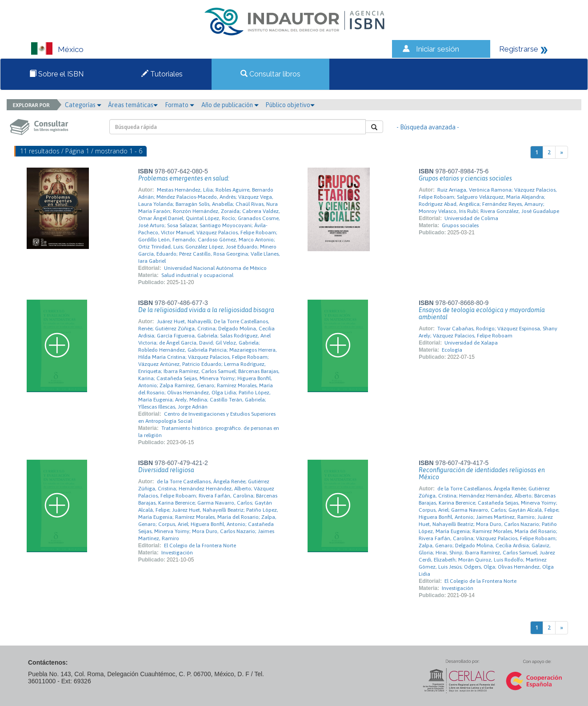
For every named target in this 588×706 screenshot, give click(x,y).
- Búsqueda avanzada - (428, 127)
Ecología (452, 350)
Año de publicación (230, 105)
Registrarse (519, 49)
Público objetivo (290, 105)
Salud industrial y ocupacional (197, 275)
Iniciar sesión (438, 49)
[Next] (562, 152)
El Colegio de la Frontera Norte (200, 546)
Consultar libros (270, 74)
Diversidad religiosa (166, 470)
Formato (180, 105)
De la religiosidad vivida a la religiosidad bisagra (206, 310)
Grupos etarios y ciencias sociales (465, 178)
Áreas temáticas (133, 105)
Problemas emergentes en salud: (184, 178)
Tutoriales (162, 74)
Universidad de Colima (471, 218)
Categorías (83, 105)
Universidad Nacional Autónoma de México (215, 268)
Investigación (177, 553)
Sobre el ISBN (56, 74)
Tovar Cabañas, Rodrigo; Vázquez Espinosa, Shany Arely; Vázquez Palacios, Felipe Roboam (488, 332)
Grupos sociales (460, 225)
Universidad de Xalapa (471, 343)
